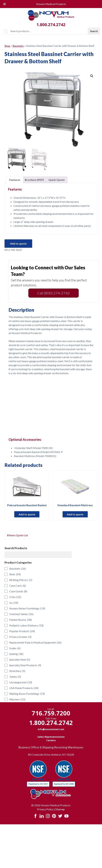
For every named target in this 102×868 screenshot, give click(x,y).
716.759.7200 (51, 713)
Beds (15, 574)
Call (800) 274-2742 (54, 293)
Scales (15, 648)
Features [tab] (15, 180)
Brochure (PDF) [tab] (34, 180)
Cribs (15, 597)
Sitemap (60, 809)
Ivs (14, 603)
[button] (92, 76)
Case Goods (18, 591)
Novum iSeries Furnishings (27, 608)
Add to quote (18, 243)
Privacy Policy (45, 809)
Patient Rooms (20, 620)
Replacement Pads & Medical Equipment (35, 643)
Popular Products (22, 631)
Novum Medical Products (51, 4)
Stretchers (17, 671)
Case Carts (18, 586)
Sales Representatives (51, 737)
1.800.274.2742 (51, 25)
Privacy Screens (20, 637)
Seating (16, 654)
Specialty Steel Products (25, 665)
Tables (15, 677)
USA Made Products (24, 688)
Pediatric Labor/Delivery (26, 625)
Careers (51, 740)
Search (94, 31)
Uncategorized (21, 682)
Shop (7, 46)
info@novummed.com (51, 729)
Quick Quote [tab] (57, 180)
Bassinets (18, 46)
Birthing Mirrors (21, 580)
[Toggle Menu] (5, 4)
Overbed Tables (21, 614)
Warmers (17, 699)
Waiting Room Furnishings (27, 694)
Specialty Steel (20, 660)
